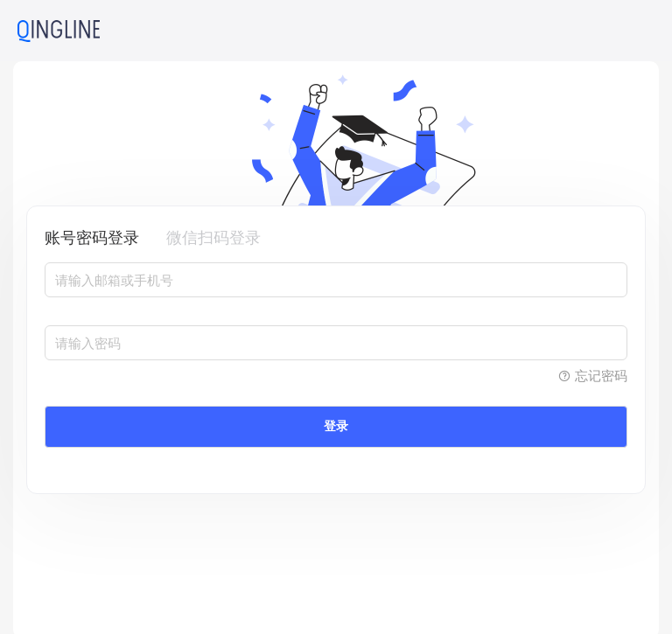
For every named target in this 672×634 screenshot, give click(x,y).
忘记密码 (592, 376)
